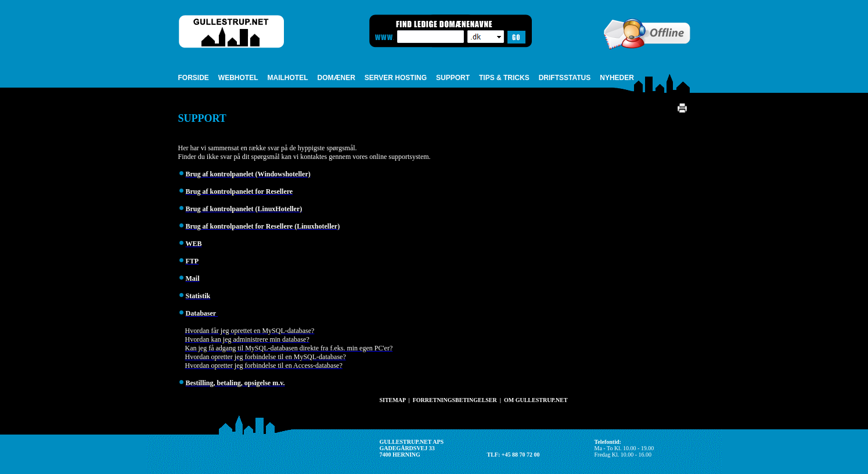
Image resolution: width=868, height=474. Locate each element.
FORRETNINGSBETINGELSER (455, 400)
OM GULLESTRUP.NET (536, 400)
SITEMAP (393, 400)
